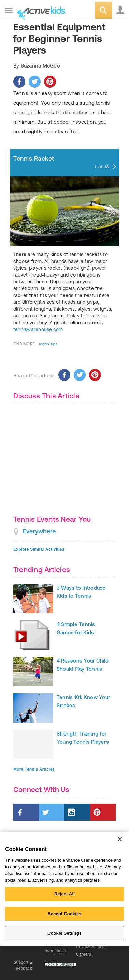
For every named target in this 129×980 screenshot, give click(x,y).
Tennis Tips (48, 344)
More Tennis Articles (34, 769)
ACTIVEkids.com (40, 11)
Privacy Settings (91, 947)
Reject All (64, 894)
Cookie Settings (60, 964)
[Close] (120, 839)
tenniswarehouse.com (38, 329)
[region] (64, 889)
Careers (84, 954)
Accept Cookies (64, 914)
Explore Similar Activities (39, 549)
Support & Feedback (23, 965)
